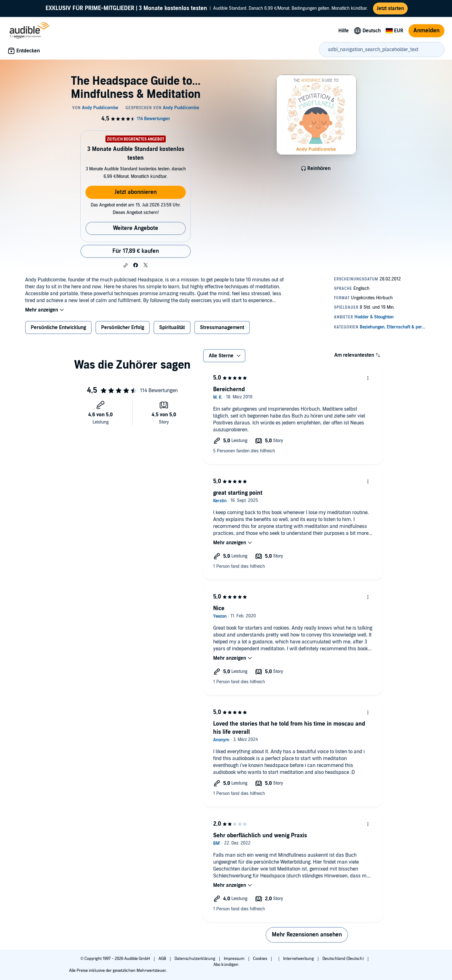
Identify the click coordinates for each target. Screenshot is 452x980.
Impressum (235, 959)
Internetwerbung (299, 959)
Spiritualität (172, 328)
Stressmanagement (222, 328)
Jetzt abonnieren (136, 192)
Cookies (261, 959)
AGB (163, 959)
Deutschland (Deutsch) (344, 959)
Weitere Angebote (136, 228)
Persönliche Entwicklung (58, 328)
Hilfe (344, 31)
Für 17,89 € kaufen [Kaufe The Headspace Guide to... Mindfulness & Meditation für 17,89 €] (136, 251)
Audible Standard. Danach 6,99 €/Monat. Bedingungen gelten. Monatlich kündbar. (207, 8)
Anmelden (426, 31)
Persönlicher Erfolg (123, 328)
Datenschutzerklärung (195, 959)
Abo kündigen (226, 965)
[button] (126, 265)
